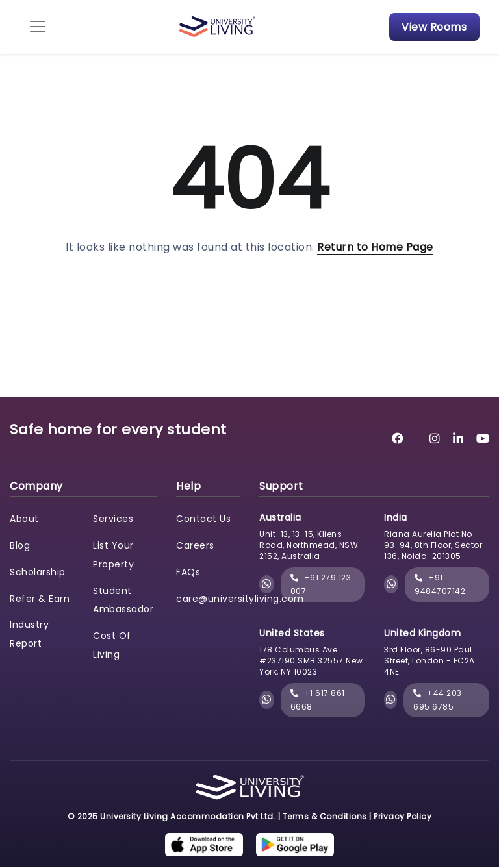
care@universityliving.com (240, 599)
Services (113, 519)
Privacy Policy (403, 817)
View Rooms (433, 27)
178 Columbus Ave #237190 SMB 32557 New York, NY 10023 (311, 661)
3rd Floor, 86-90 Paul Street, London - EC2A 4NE (429, 661)
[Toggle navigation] (39, 27)
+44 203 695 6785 (438, 701)
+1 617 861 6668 (318, 701)
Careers (195, 546)
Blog (20, 546)
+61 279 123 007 (321, 585)
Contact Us (203, 519)
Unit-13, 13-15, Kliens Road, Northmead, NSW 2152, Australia (309, 546)
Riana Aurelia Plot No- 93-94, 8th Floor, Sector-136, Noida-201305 (436, 546)
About (24, 519)
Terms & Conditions (325, 817)
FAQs (188, 573)
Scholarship (38, 573)
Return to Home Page (375, 248)
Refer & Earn (40, 599)
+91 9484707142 (440, 585)
